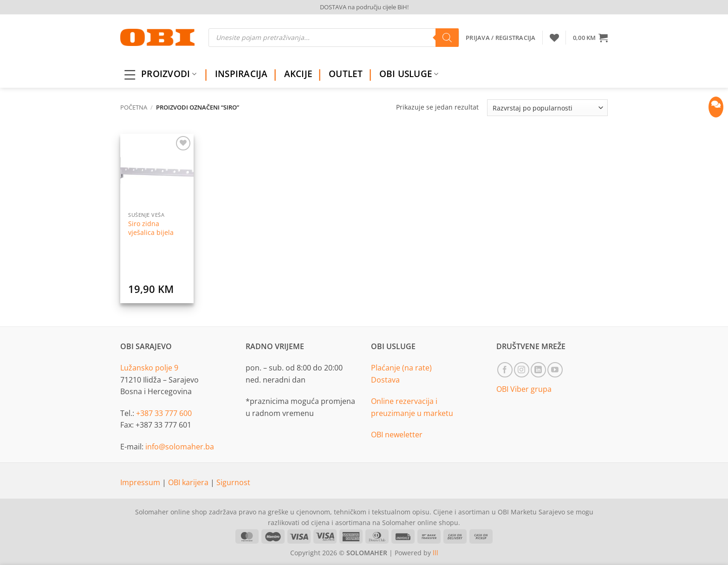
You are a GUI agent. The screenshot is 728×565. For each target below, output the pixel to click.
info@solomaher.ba (180, 447)
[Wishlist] (554, 38)
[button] (590, 38)
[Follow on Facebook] (505, 370)
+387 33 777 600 (164, 413)
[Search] (447, 38)
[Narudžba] (547, 108)
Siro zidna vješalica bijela (151, 228)
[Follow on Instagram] (522, 370)
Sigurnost (233, 482)
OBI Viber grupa (524, 389)
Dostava (385, 380)
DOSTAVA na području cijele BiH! (364, 7)
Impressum (141, 482)
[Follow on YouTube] (555, 370)
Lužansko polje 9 (149, 368)
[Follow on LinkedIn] (538, 370)
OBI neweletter (397, 435)
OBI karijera (189, 482)
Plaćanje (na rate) (401, 368)
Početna (134, 107)
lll (435, 553)
